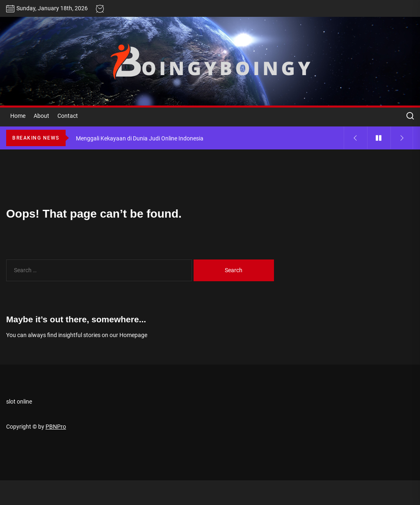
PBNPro (56, 427)
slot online (19, 402)
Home (18, 116)
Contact (68, 116)
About (41, 116)
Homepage (133, 335)
